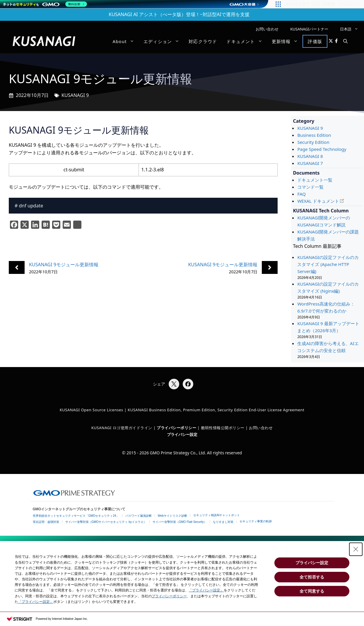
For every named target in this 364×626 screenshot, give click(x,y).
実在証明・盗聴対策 (46, 522)
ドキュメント (247, 41)
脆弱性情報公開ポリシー (223, 428)
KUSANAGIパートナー (309, 29)
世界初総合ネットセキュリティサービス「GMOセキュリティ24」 (76, 516)
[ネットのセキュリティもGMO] (45, 4)
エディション (164, 41)
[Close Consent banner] (356, 549)
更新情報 (287, 41)
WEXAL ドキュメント (318, 201)
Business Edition (314, 135)
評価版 (315, 41)
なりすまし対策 (223, 522)
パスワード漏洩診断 (139, 516)
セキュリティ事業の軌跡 (256, 521)
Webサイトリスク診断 (172, 516)
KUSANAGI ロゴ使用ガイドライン (122, 428)
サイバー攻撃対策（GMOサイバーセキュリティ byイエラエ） (106, 522)
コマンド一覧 (310, 187)
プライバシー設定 (182, 434)
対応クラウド (203, 41)
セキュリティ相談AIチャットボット (217, 515)
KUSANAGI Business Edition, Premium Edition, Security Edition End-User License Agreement (216, 410)
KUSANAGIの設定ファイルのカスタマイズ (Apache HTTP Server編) (328, 264)
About (126, 41)
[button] (345, 41)
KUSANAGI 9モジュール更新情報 (64, 265)
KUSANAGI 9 (75, 95)
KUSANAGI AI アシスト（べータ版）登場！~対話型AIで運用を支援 (179, 14)
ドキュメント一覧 (315, 180)
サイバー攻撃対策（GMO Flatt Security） (180, 522)
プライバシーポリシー (169, 596)
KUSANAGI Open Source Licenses (92, 410)
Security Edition (313, 142)
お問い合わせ (267, 29)
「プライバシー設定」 (206, 590)
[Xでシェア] (174, 384)
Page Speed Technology (322, 149)
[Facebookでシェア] (188, 384)
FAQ (301, 194)
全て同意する (312, 591)
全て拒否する (312, 577)
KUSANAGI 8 (310, 156)
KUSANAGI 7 (310, 163)
